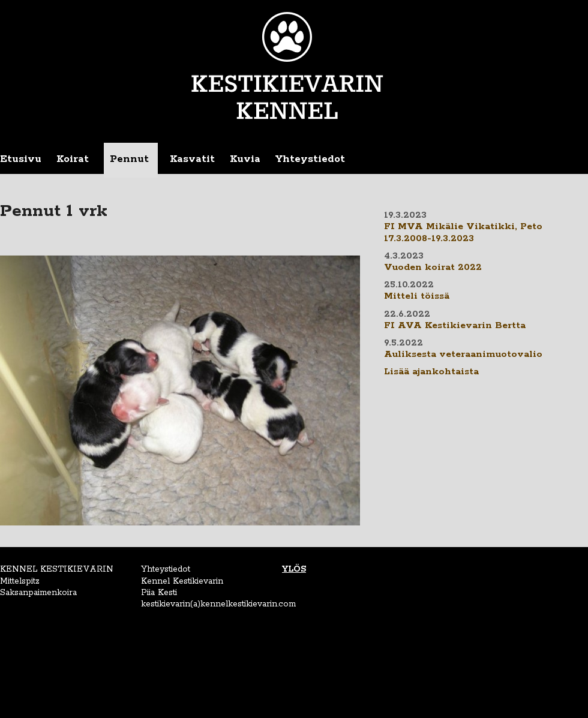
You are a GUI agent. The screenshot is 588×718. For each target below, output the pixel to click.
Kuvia (245, 159)
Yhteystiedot (310, 159)
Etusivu (21, 159)
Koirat (73, 159)
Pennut (129, 159)
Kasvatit (192, 159)
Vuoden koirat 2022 (433, 268)
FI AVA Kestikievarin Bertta (455, 326)
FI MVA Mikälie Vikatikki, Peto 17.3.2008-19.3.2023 (463, 232)
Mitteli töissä (417, 296)
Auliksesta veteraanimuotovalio (463, 355)
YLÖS (294, 569)
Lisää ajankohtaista (431, 372)
